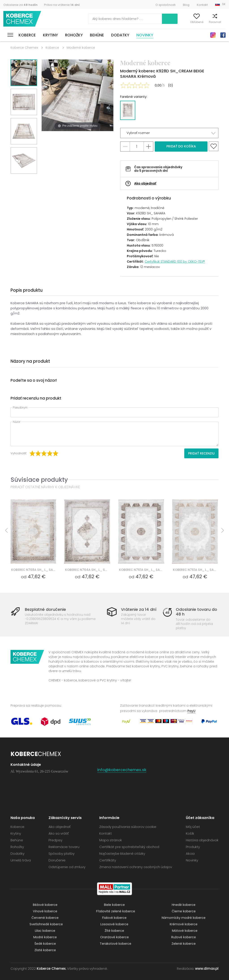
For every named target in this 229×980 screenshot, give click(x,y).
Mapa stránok (111, 840)
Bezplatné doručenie (45, 609)
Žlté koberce (114, 931)
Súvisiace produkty (39, 480)
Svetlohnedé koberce (46, 924)
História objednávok (202, 840)
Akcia (190, 853)
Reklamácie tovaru (64, 847)
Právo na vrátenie (62, 5)
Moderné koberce (81, 48)
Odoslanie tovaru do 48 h (196, 612)
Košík (222, 22)
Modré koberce (45, 937)
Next (19, 179)
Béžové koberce (45, 905)
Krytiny (50, 35)
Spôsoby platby (61, 853)
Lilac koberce (45, 931)
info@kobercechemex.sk (122, 770)
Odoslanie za (20, 5)
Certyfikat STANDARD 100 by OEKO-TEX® (175, 262)
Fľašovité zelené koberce (116, 911)
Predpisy (55, 840)
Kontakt (202, 5)
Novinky (145, 35)
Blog (186, 5)
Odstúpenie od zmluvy (67, 867)
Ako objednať (145, 183)
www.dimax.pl (207, 968)
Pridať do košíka (181, 146)
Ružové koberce (184, 937)
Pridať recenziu (201, 453)
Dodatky (120, 35)
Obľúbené (189, 22)
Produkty (193, 847)
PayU (191, 711)
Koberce (27, 35)
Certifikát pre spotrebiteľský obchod (129, 847)
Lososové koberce (114, 924)
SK (224, 4)
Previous (29, 179)
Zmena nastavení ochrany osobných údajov (136, 867)
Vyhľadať (150, 19)
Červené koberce (45, 918)
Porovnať (207, 22)
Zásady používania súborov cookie (128, 827)
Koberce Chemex (23, 19)
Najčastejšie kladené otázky (122, 853)
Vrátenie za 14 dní (139, 609)
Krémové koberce (184, 924)
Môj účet (171, 22)
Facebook (223, 35)
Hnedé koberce (184, 905)
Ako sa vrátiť (59, 833)
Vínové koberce (45, 911)
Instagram (213, 35)
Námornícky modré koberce (184, 918)
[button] (169, 133)
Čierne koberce (184, 911)
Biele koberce (114, 905)
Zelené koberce (184, 944)
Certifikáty (108, 860)
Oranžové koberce (114, 937)
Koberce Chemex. (51, 968)
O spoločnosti (165, 5)
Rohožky (74, 35)
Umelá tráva (21, 860)
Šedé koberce (45, 944)
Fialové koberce (114, 918)
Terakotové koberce (116, 944)
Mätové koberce (185, 931)
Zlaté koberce (45, 950)
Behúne (97, 35)
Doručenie (57, 860)
